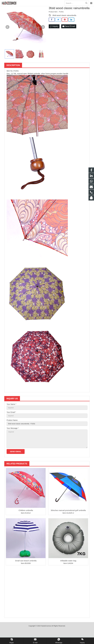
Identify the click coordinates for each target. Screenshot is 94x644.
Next (43, 32)
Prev (7, 32)
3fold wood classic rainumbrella (64, 20)
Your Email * (11, 417)
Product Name (12, 426)
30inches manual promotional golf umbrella (68, 519)
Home (32, 8)
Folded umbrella (60, 8)
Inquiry (54, 31)
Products (40, 8)
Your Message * (13, 434)
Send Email (69, 31)
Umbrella (49, 8)
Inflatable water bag (68, 569)
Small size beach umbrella (26, 569)
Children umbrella (26, 519)
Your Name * (11, 409)
